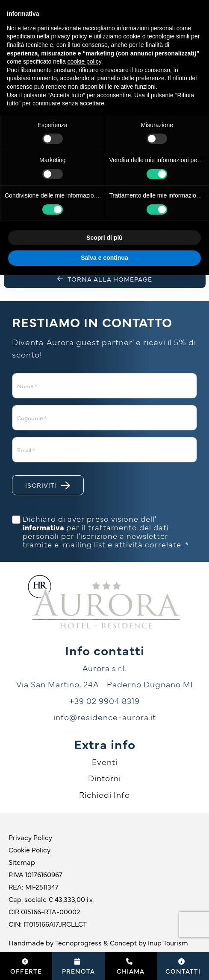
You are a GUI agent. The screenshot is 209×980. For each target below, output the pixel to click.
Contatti (183, 967)
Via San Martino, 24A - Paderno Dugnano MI (105, 684)
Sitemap (22, 862)
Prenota (78, 967)
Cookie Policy (29, 849)
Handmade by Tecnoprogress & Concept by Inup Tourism (98, 942)
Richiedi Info (104, 794)
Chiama (131, 967)
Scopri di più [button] (104, 238)
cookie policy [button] (84, 61)
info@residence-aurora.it (105, 717)
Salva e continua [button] (104, 258)
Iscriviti (48, 485)
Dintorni (104, 778)
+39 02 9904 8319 (104, 701)
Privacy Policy (30, 837)
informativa (43, 527)
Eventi (105, 762)
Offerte (26, 967)
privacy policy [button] (69, 36)
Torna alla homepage (105, 279)
